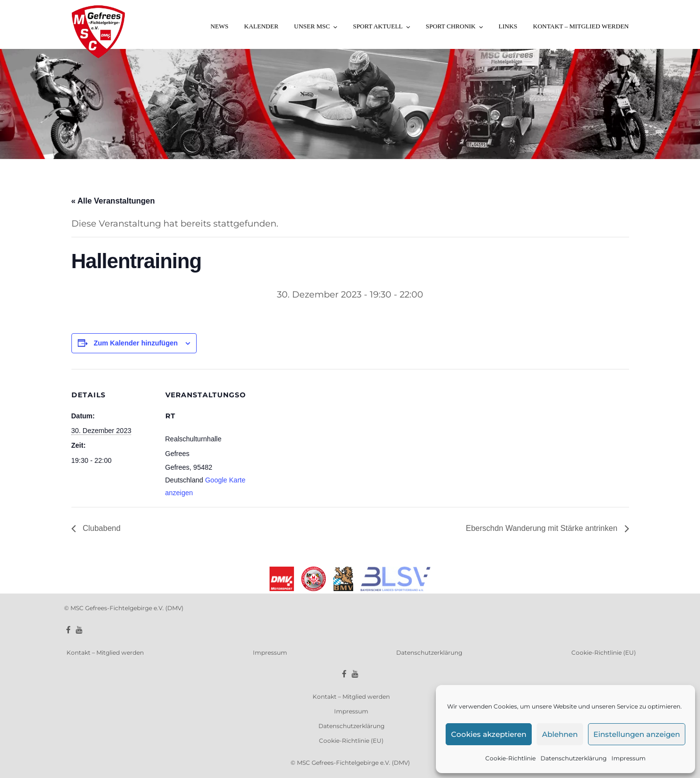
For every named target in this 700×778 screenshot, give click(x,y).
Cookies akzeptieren (489, 734)
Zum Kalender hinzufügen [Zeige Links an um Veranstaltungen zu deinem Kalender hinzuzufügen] (135, 343)
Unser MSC (312, 26)
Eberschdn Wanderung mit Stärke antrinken (542, 528)
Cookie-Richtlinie (510, 758)
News (219, 26)
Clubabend (101, 528)
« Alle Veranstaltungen (113, 201)
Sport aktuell (378, 26)
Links (508, 26)
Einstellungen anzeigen (637, 734)
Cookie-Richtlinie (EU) (604, 652)
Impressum (629, 758)
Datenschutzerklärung (574, 758)
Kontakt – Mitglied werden (581, 26)
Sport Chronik (451, 26)
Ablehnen (560, 734)
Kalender (261, 26)
